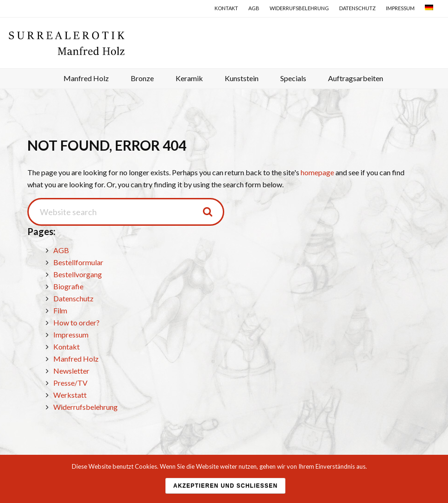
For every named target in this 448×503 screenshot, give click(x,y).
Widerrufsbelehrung (85, 407)
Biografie (68, 286)
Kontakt (66, 347)
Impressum (71, 334)
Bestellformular (78, 262)
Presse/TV (70, 383)
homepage (317, 172)
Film (60, 310)
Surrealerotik (227, 43)
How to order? (76, 322)
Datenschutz (73, 298)
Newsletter (71, 371)
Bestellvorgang (78, 274)
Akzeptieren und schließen (225, 486)
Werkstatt (70, 395)
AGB (61, 250)
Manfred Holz (76, 359)
